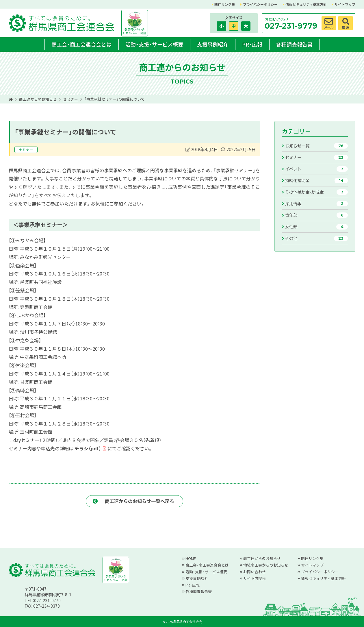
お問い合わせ (255, 572)
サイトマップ (345, 4)
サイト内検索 (255, 578)
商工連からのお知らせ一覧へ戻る (140, 501)
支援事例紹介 (213, 44)
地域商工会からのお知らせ (266, 565)
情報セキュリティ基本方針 (306, 4)
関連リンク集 (225, 4)
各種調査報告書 (294, 44)
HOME (191, 558)
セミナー (70, 99)
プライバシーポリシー (260, 4)
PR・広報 (252, 44)
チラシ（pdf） (88, 448)
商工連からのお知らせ (38, 99)
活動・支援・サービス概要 (154, 44)
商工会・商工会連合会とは (81, 44)
